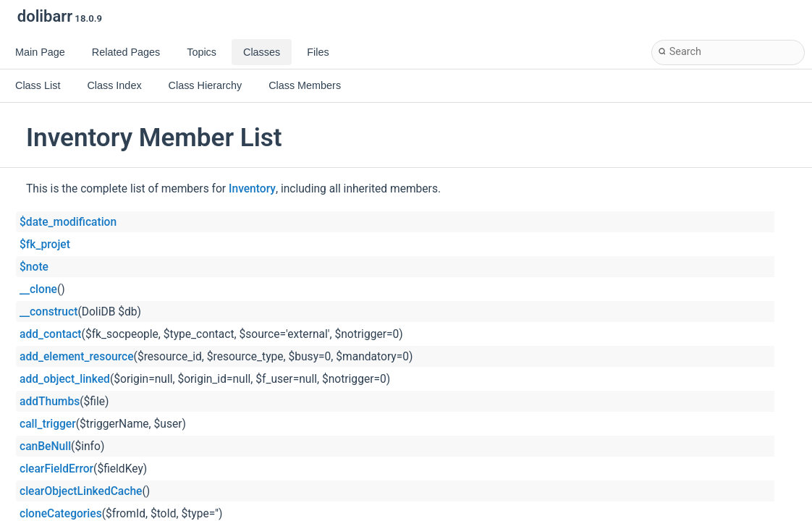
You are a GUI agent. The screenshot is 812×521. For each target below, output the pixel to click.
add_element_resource (77, 357)
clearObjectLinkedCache (81, 491)
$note (34, 267)
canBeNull (45, 446)
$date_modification (68, 222)
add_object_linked (65, 379)
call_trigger (48, 424)
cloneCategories (61, 514)
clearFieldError (56, 469)
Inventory (252, 189)
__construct (48, 312)
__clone (38, 289)
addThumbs (50, 402)
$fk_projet (45, 245)
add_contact (51, 334)
